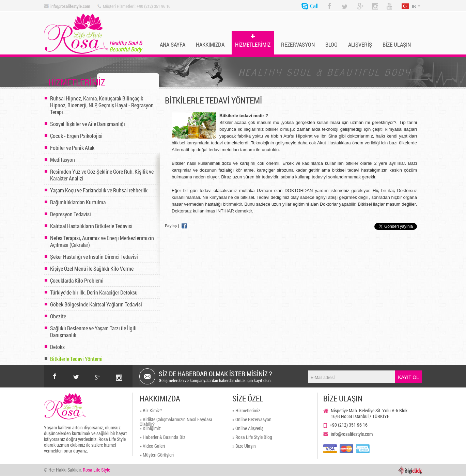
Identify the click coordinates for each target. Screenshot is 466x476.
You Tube (387, 3)
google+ (98, 371)
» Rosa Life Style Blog (252, 438)
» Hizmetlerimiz (246, 411)
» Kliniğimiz (150, 429)
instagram (119, 371)
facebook (55, 376)
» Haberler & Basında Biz (162, 438)
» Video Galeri (152, 446)
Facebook (328, 3)
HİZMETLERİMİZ (253, 44)
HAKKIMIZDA (210, 44)
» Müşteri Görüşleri (157, 455)
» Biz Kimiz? (151, 411)
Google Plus (358, 3)
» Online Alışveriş (248, 429)
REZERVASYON (298, 44)
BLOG (331, 44)
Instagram (372, 3)
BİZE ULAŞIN (397, 44)
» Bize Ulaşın (244, 446)
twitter (76, 371)
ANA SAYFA (173, 44)
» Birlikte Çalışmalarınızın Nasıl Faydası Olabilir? (176, 422)
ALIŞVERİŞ (360, 44)
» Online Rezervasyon (252, 420)
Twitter (342, 3)
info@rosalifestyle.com (70, 6)
